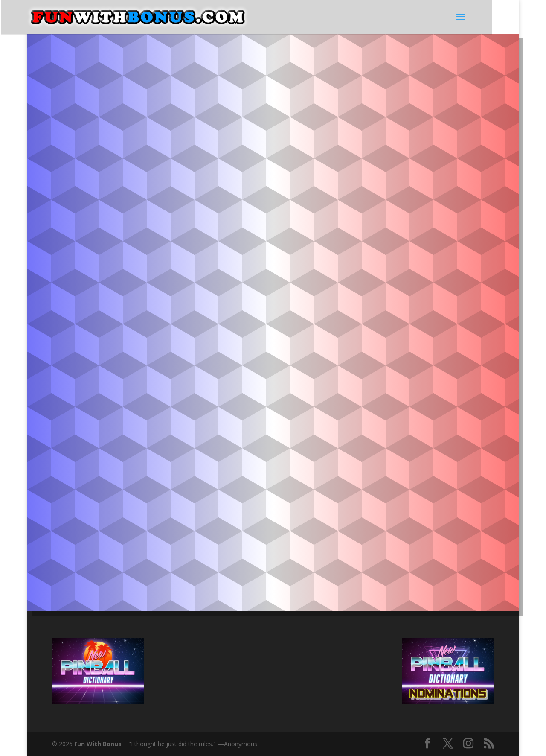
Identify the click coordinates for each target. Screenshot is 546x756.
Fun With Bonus (98, 744)
